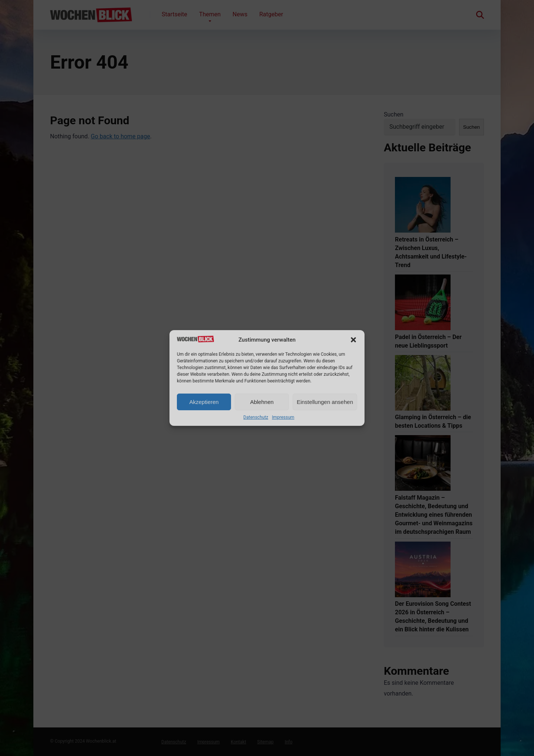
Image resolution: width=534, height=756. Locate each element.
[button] (353, 340)
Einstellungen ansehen (325, 402)
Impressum (283, 417)
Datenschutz (256, 417)
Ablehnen (262, 402)
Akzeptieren (204, 402)
